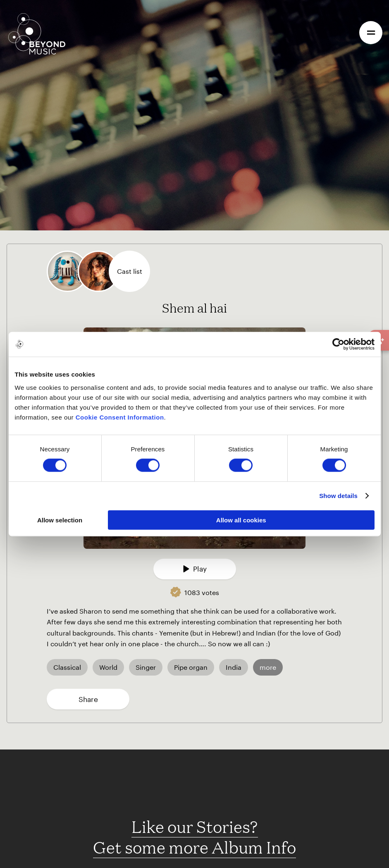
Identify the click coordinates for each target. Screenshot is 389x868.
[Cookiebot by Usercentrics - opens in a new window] (338, 344)
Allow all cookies (241, 520)
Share (88, 699)
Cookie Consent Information (120, 417)
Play (195, 569)
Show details (338, 496)
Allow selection (60, 520)
